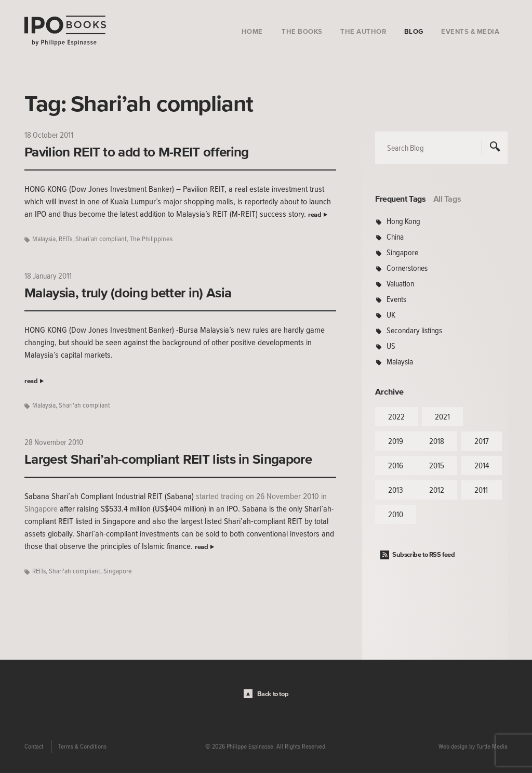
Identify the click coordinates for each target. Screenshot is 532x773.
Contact (34, 746)
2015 (437, 465)
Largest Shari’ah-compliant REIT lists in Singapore (168, 459)
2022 (396, 416)
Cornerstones (407, 268)
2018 (437, 441)
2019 (396, 441)
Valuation (400, 283)
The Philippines (151, 239)
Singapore (118, 571)
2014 (482, 465)
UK (391, 315)
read (315, 214)
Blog (414, 31)
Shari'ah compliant (101, 239)
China (395, 237)
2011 (481, 490)
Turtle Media (492, 746)
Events (396, 299)
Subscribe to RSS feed (424, 554)
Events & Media (470, 31)
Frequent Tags (401, 199)
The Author (363, 31)
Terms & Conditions (82, 746)
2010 (396, 514)
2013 (396, 490)
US (391, 346)
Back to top (273, 694)
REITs (65, 239)
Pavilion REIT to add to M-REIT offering (136, 152)
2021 (442, 416)
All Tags (447, 199)
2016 (396, 465)
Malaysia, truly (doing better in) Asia (128, 293)
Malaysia (44, 239)
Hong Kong (403, 221)
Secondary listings (414, 330)
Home (252, 31)
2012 (437, 490)
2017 (482, 441)
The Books (302, 31)
